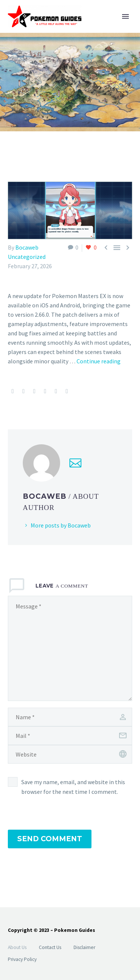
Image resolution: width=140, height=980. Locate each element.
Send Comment (50, 839)
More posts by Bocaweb (61, 525)
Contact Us (50, 947)
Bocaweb (27, 247)
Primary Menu (125, 16)
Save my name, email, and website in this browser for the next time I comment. (73, 787)
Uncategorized (27, 257)
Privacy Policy (22, 959)
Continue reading (99, 361)
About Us (17, 947)
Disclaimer (84, 947)
